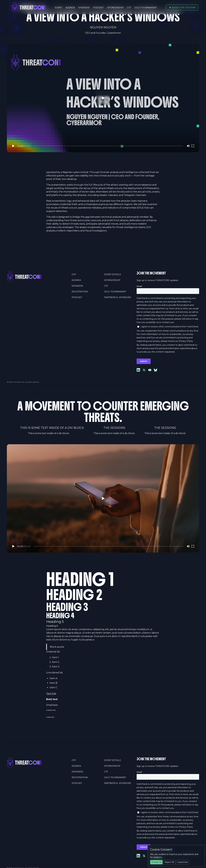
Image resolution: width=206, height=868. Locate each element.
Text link (51, 694)
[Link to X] (144, 370)
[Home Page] (38, 277)
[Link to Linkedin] (138, 370)
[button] (182, 7)
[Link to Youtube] (150, 370)
